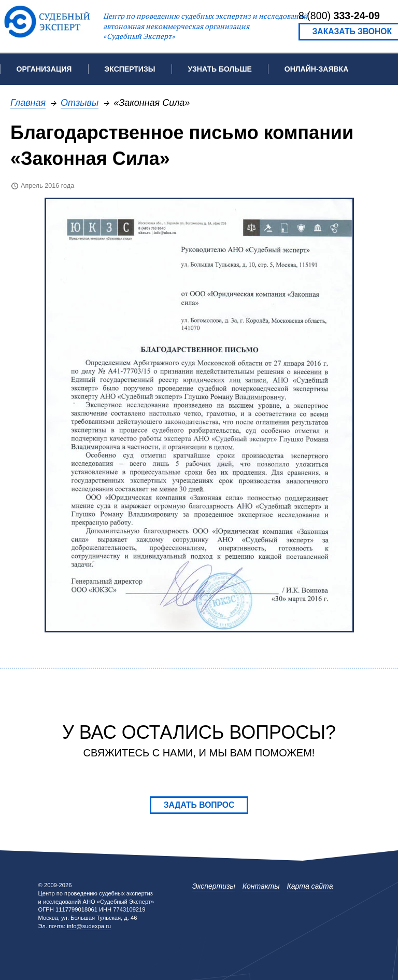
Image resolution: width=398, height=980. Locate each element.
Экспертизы (214, 886)
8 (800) (339, 16)
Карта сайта (310, 886)
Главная (28, 102)
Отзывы (80, 102)
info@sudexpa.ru (89, 926)
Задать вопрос (199, 805)
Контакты (261, 886)
